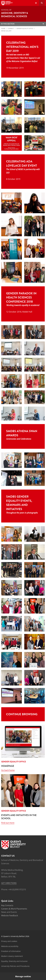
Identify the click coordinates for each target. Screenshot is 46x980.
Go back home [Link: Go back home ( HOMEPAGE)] (8, 770)
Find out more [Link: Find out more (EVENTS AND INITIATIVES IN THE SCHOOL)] (8, 823)
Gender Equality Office (25, 28)
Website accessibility (10, 946)
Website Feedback (10, 916)
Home (3, 28)
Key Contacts (7, 905)
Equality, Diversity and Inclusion (14, 961)
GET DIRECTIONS (9, 883)
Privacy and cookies (9, 941)
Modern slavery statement (12, 956)
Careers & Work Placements (14, 909)
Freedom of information (11, 951)
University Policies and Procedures (15, 966)
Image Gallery (6, 31)
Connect (11, 28)
